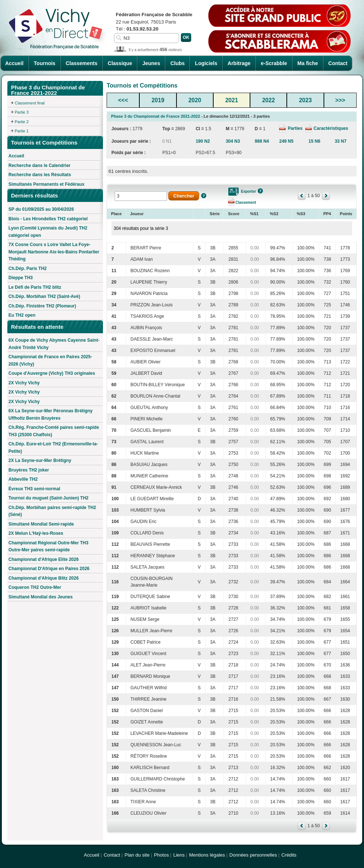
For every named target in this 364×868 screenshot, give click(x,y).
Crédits (289, 855)
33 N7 (340, 141)
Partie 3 (22, 112)
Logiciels (206, 63)
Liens (179, 855)
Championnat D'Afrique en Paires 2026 (49, 569)
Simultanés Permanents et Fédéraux (47, 184)
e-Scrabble (274, 63)
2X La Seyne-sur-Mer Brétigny (40, 460)
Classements (82, 63)
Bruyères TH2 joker (29, 470)
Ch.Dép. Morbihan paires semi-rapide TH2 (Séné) (52, 511)
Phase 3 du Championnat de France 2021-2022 (156, 116)
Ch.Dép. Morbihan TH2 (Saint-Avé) (44, 296)
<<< (123, 100)
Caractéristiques (330, 128)
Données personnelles (253, 855)
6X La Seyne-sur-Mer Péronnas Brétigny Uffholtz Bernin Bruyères (51, 415)
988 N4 (262, 141)
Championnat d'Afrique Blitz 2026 (44, 578)
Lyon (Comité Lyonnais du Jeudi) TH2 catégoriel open (48, 232)
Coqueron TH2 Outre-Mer (35, 587)
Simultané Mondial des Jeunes (41, 597)
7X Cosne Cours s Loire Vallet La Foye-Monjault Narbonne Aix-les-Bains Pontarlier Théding (54, 252)
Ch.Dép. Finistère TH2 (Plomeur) (42, 306)
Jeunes (151, 63)
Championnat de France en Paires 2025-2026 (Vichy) (50, 360)
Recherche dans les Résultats (40, 175)
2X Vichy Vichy (24, 383)
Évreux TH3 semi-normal (34, 489)
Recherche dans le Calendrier (40, 166)
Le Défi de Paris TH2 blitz (35, 287)
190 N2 (203, 141)
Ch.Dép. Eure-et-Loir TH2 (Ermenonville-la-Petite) (53, 448)
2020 (195, 100)
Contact (338, 63)
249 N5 (286, 141)
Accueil (14, 63)
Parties (295, 128)
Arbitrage (239, 63)
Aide (204, 196)
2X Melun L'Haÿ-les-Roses (36, 533)
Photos (161, 855)
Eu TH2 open (22, 315)
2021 (232, 100)
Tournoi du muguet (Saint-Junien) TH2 (49, 498)
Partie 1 (22, 131)
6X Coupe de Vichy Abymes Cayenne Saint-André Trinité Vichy (54, 344)
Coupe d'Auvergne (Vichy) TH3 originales (52, 373)
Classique (120, 63)
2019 (158, 100)
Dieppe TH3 (21, 278)
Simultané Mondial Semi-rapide (41, 524)
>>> (340, 100)
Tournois (45, 63)
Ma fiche (308, 63)
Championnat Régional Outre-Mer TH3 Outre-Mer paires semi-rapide (48, 547)
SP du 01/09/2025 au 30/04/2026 (41, 209)
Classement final (30, 103)
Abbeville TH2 (23, 479)
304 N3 (233, 141)
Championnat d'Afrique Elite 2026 (44, 559)
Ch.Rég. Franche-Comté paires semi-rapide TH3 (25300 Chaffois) (54, 431)
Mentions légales (207, 855)
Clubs (177, 63)
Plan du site (137, 855)
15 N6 (314, 141)
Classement (246, 202)
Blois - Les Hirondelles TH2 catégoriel (48, 219)
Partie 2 (22, 122)
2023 (305, 100)
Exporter (248, 191)
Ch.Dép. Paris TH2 (28, 268)
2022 (269, 100)
